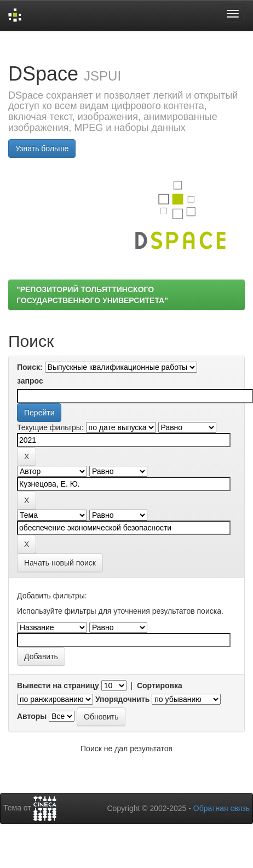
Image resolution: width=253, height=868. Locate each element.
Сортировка (160, 686)
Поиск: (30, 367)
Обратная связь (222, 808)
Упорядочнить (122, 699)
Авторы (32, 716)
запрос (30, 381)
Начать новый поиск (60, 563)
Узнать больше (42, 149)
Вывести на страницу (58, 686)
